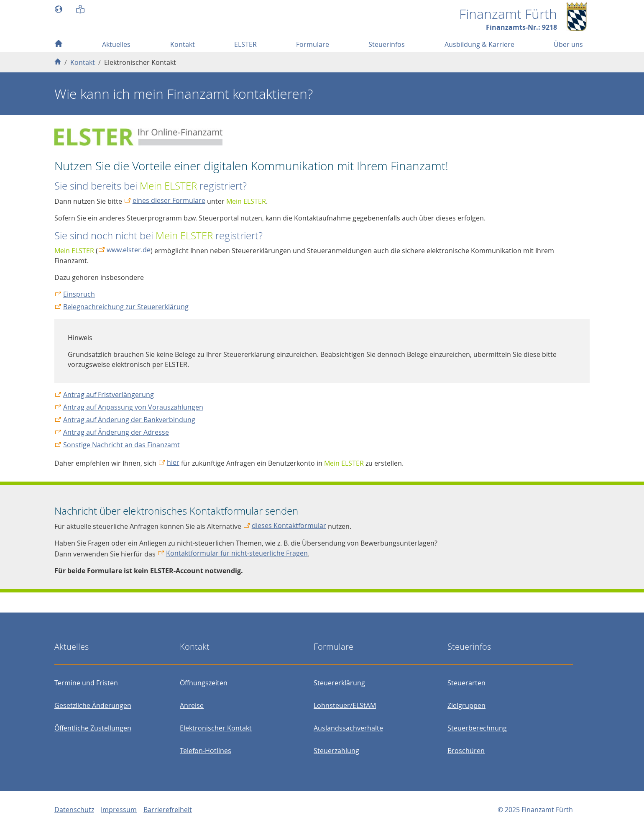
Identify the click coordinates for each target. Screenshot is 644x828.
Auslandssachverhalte (348, 728)
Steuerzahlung (336, 751)
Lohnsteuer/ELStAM (345, 705)
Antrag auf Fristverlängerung (109, 395)
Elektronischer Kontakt (216, 728)
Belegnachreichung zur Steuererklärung (126, 307)
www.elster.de (129, 250)
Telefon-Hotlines (206, 751)
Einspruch (79, 294)
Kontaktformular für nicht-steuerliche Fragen (237, 553)
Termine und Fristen (86, 683)
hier (173, 462)
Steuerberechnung (477, 728)
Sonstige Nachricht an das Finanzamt (121, 445)
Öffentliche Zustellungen (93, 728)
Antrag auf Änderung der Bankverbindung (129, 420)
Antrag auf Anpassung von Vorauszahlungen (133, 407)
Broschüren (466, 751)
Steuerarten (466, 683)
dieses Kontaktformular (289, 526)
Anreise (192, 705)
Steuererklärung (339, 683)
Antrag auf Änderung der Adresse (116, 432)
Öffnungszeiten (204, 683)
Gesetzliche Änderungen (93, 705)
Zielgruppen (466, 705)
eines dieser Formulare (169, 200)
